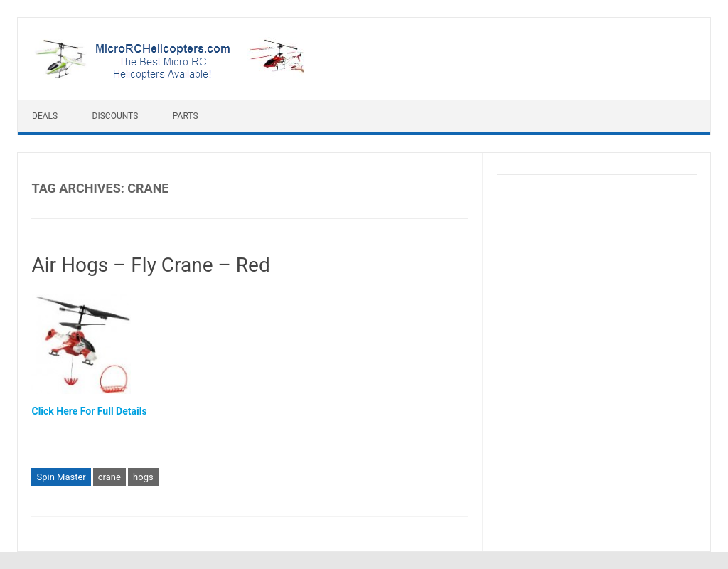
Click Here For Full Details (89, 411)
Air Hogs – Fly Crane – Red (150, 265)
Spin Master (61, 477)
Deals (45, 116)
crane (109, 477)
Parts (186, 116)
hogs (143, 477)
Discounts (116, 116)
